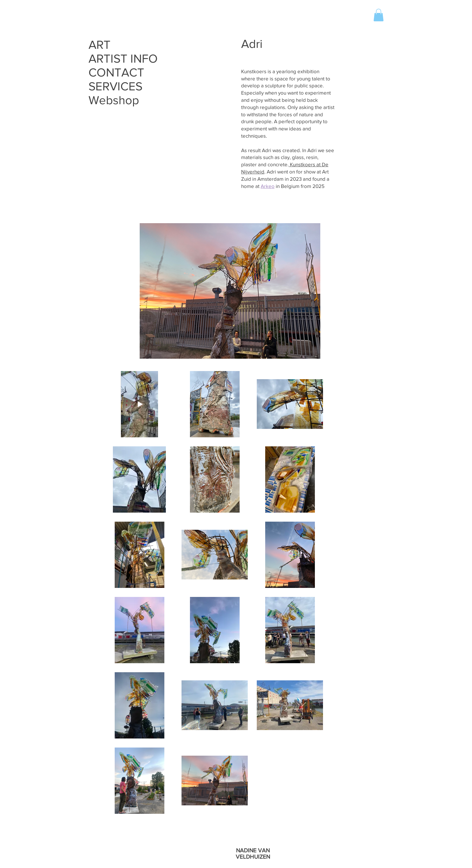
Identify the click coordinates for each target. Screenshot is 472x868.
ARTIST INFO (123, 58)
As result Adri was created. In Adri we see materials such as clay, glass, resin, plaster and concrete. (288, 157)
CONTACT (116, 72)
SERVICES (115, 86)
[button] (379, 15)
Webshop (114, 100)
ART (99, 45)
